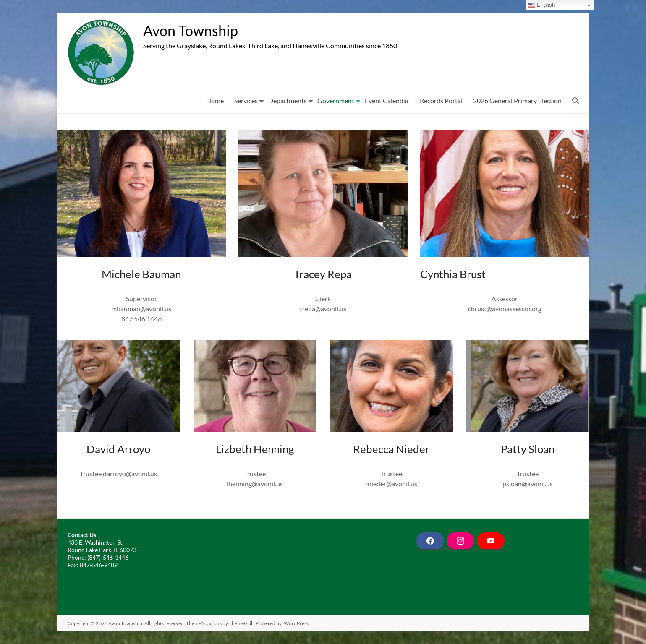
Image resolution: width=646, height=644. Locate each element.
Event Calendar (387, 100)
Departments (288, 100)
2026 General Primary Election (517, 100)
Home (215, 100)
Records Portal (441, 100)
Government (336, 100)
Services (246, 100)
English (542, 5)
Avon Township (193, 31)
